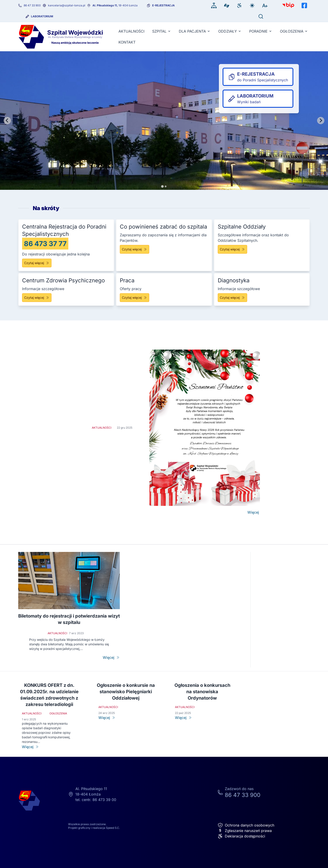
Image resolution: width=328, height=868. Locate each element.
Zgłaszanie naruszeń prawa (245, 831)
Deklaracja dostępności (241, 836)
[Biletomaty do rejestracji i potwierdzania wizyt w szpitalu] (111, 657)
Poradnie (261, 31)
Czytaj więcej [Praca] (135, 297)
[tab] (162, 186)
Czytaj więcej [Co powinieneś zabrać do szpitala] (135, 249)
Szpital (162, 31)
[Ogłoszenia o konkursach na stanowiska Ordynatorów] (202, 718)
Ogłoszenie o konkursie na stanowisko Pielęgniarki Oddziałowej (126, 692)
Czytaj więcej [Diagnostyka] (232, 297)
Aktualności (131, 31)
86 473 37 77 (45, 244)
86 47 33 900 (32, 5)
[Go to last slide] (7, 121)
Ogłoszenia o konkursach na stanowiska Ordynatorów (202, 692)
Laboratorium (42, 16)
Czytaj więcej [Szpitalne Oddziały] (232, 249)
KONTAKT (127, 42)
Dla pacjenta (195, 31)
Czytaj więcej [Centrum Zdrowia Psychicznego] (37, 297)
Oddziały (230, 31)
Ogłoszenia (294, 31)
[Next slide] (321, 121)
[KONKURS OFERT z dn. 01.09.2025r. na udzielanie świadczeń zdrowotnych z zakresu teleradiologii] (49, 747)
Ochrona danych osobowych (246, 825)
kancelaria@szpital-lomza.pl (67, 5)
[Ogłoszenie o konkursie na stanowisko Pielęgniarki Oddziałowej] (126, 718)
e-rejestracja (163, 5)
